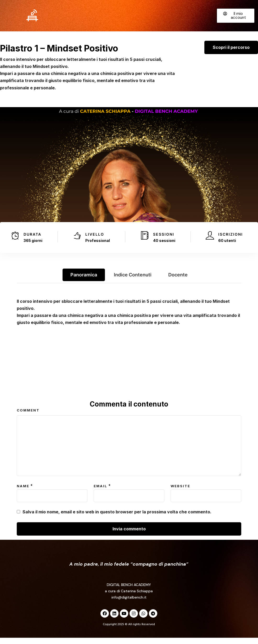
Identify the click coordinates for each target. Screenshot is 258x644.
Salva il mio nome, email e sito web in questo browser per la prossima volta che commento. (117, 518)
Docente (178, 281)
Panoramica (84, 281)
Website (180, 492)
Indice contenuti (133, 281)
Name (23, 492)
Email (100, 492)
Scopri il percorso (231, 54)
